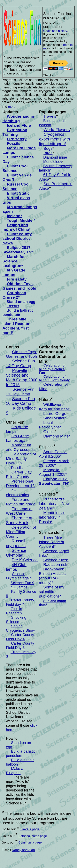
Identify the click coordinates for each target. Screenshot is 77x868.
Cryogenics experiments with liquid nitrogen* (55, 139)
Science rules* (56, 560)
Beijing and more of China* (16, 227)
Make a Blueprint (15, 771)
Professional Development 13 (20, 483)
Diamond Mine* (57, 436)
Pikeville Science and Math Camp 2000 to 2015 (22, 378)
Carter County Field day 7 (20, 602)
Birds (48, 153)
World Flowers (57, 130)
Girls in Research (14, 611)
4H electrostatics (17, 493)
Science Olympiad (16, 553)
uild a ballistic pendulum (18, 313)
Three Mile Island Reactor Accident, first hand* (16, 326)
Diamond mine (55, 157)
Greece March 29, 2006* (54, 463)
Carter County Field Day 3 (20, 646)
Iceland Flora (19, 125)
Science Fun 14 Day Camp (20, 363)
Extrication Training (15, 132)
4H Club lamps (16, 567)
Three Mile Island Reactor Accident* (52, 542)
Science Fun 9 (22, 583)
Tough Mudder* (21, 220)
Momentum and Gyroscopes (20, 447)
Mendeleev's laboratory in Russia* (52, 517)
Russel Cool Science (16, 186)
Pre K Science (25, 560)
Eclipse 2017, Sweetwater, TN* (18, 250)
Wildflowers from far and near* (55, 407)
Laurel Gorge (55, 414)
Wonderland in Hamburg (18, 119)
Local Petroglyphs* (50, 425)
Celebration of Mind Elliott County (21, 532)
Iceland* (14, 216)
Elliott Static (18, 193)
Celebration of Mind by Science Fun (52, 369)
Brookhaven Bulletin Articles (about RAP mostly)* (52, 576)
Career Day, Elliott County (19, 474)
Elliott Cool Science (15, 168)
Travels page (30, 829)
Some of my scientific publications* (52, 592)
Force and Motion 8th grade (21, 502)
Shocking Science (16, 620)
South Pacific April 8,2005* (53, 454)
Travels (50, 116)
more (12, 107)
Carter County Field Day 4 (20, 637)
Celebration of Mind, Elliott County (54, 378)
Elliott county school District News (17, 238)
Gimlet (49, 432)
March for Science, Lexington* (14, 261)
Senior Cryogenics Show (20, 628)
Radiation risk (55, 565)
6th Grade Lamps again (17, 438)
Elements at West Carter (19, 511)
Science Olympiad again (19, 576)
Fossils (14, 143)
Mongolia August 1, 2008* (53, 472)
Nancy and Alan (23, 850)
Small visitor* (55, 418)
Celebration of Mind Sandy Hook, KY (21, 459)
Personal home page (33, 836)
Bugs (48, 148)
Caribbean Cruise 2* (14, 295)
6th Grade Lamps (14, 272)
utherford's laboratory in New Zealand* (54, 504)
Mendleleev (53, 162)
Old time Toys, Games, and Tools (19, 286)
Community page (30, 842)
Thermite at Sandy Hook (19, 520)
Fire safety (17, 139)
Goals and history (55, 31)
